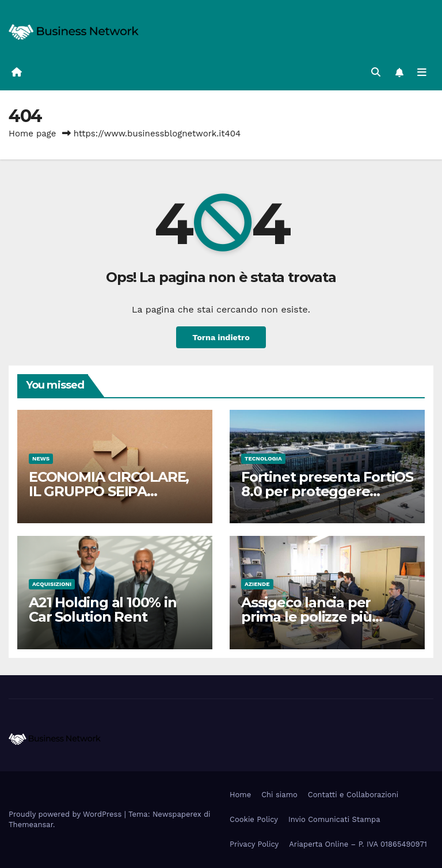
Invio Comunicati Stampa (334, 819)
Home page (33, 134)
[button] (376, 72)
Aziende (257, 584)
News (41, 458)
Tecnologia (263, 458)
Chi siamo (279, 795)
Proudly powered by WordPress (66, 814)
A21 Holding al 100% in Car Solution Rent (103, 610)
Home (240, 795)
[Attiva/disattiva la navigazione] (422, 73)
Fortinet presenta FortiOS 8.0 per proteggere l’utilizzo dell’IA (327, 491)
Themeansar (31, 825)
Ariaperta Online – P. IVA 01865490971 (358, 844)
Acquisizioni (52, 584)
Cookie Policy (254, 819)
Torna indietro (221, 337)
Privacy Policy (254, 844)
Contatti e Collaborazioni (353, 795)
